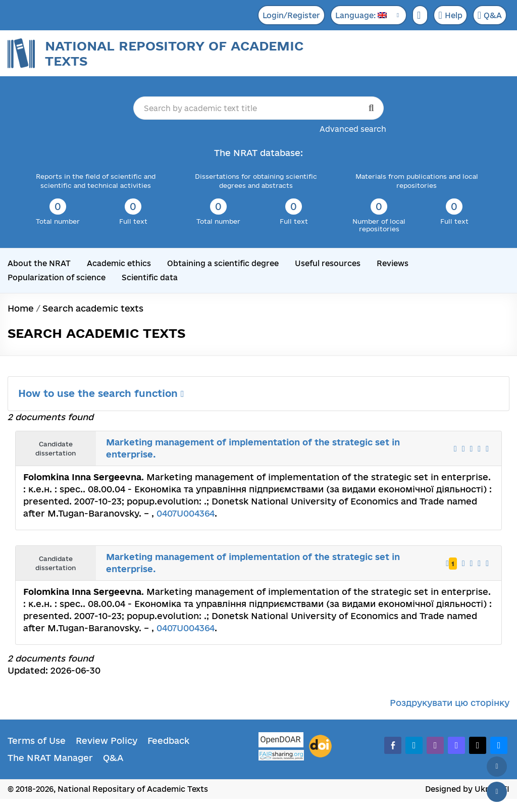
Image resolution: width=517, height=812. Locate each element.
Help (450, 15)
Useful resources (328, 263)
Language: (361, 15)
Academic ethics (119, 263)
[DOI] (320, 746)
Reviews (393, 263)
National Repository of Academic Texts (174, 53)
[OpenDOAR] (281, 741)
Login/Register (291, 15)
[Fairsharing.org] (281, 755)
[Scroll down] (497, 792)
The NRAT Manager (50, 758)
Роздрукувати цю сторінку (450, 703)
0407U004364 (186, 513)
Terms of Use (37, 741)
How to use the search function (101, 393)
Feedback (168, 741)
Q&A (490, 15)
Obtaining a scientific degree (223, 263)
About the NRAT (39, 263)
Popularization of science (57, 277)
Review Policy (107, 741)
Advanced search (353, 129)
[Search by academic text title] (259, 108)
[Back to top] (497, 767)
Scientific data (150, 277)
